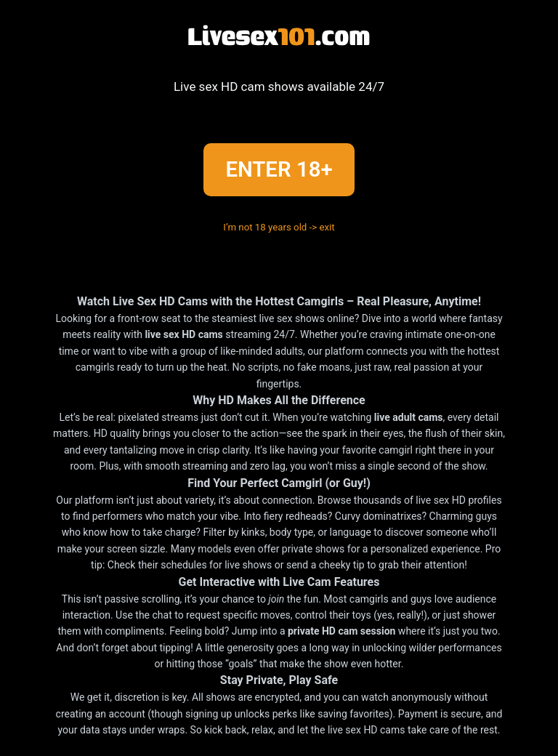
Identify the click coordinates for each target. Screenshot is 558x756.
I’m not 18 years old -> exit (279, 227)
